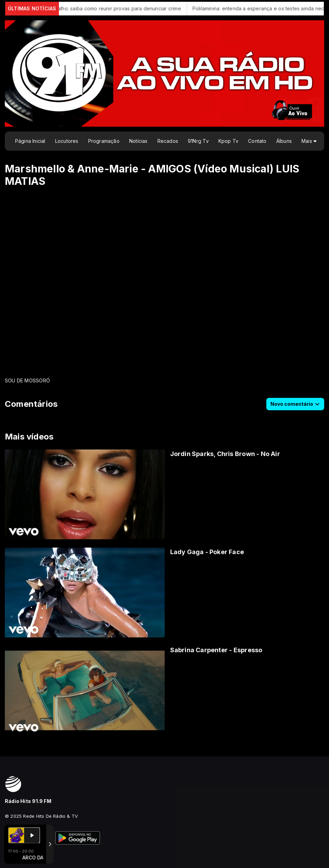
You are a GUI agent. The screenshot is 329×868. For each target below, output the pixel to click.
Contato (257, 141)
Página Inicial (30, 141)
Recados (168, 141)
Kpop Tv (228, 141)
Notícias (138, 141)
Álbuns (284, 141)
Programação (104, 141)
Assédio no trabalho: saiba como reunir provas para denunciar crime (109, 8)
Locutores (67, 141)
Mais (309, 141)
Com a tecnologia (29, 855)
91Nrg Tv (198, 141)
